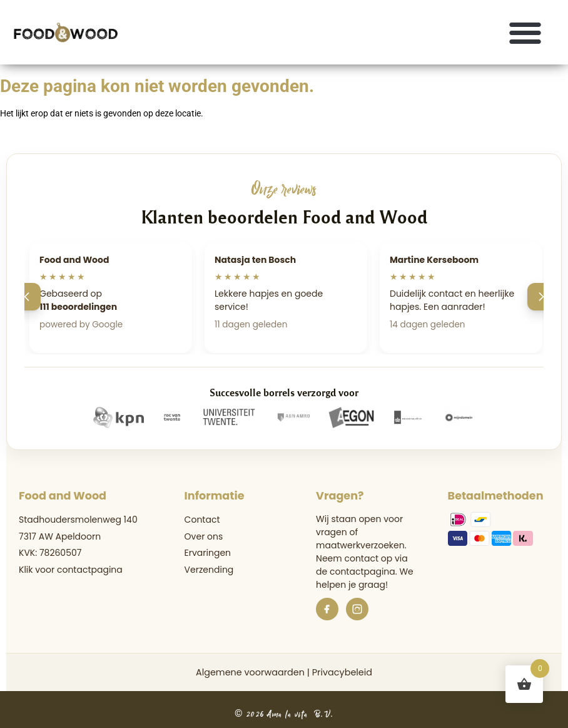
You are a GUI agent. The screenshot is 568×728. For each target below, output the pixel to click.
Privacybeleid (342, 672)
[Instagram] (357, 609)
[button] (526, 32)
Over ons (204, 536)
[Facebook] (327, 609)
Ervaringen (208, 553)
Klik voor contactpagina (71, 570)
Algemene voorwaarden (250, 672)
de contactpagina (356, 572)
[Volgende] (541, 297)
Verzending (209, 570)
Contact (202, 520)
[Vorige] (27, 297)
